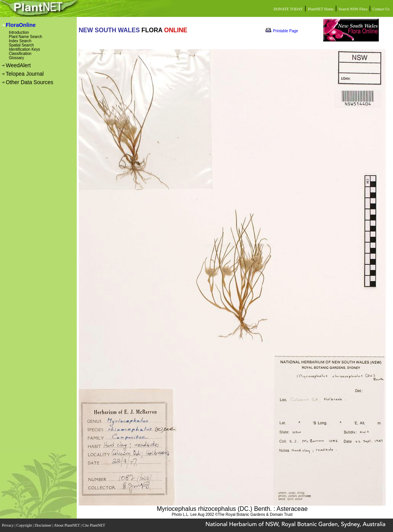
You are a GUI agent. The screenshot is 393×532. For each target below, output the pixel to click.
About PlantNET (67, 525)
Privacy (8, 525)
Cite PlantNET (94, 525)
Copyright (25, 525)
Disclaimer (43, 525)
